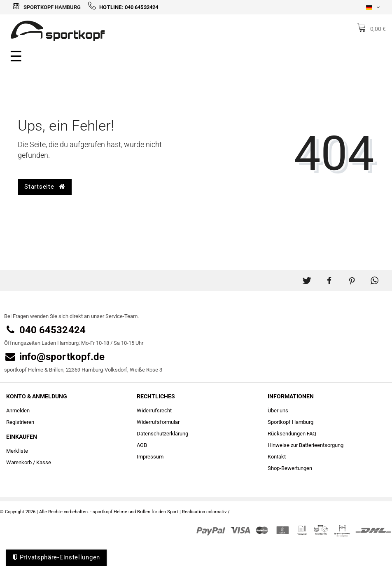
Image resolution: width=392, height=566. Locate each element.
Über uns (278, 410)
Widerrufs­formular (158, 422)
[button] (307, 277)
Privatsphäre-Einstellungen (56, 557)
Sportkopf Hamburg (47, 7)
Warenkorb (19, 462)
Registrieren (20, 422)
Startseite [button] (44, 187)
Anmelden (18, 410)
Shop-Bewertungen (290, 468)
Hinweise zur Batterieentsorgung (306, 445)
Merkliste (17, 451)
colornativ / (218, 512)
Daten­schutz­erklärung (162, 434)
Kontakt (277, 457)
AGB (142, 445)
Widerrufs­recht (154, 410)
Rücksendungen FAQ (292, 434)
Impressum (150, 457)
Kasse (44, 462)
